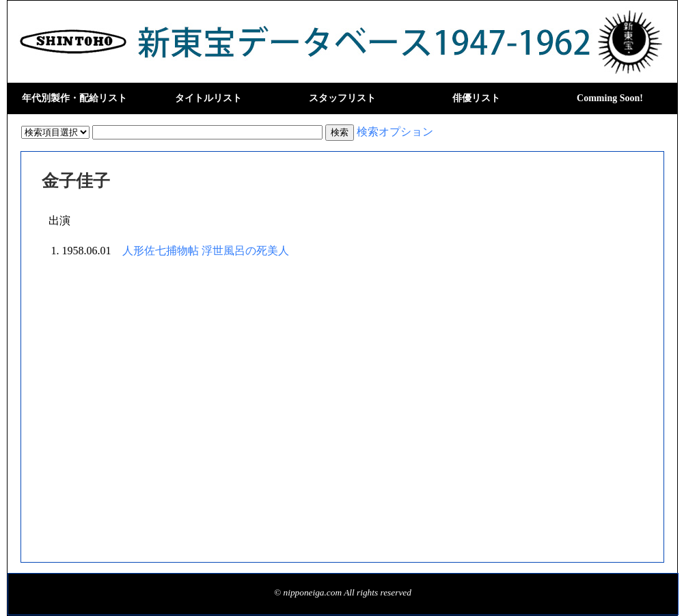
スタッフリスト (342, 98)
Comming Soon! (610, 98)
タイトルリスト (208, 98)
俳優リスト (476, 98)
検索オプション (395, 132)
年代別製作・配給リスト (74, 98)
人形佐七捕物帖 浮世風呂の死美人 (206, 251)
